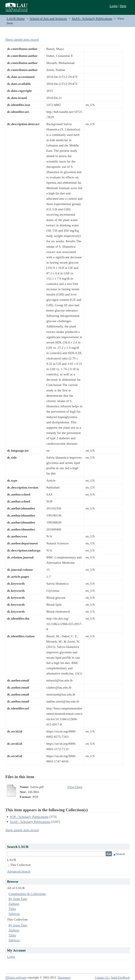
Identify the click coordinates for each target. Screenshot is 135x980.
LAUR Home (16, 19)
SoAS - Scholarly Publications (92, 19)
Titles (12, 909)
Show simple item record (22, 39)
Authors (14, 904)
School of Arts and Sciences (48, 19)
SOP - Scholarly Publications (29, 817)
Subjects (14, 914)
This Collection (19, 865)
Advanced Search (19, 871)
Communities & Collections (27, 894)
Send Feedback (120, 977)
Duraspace (64, 977)
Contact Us (102, 977)
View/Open (75, 787)
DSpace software (16, 977)
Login (114, 6)
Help (123, 6)
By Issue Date (18, 899)
